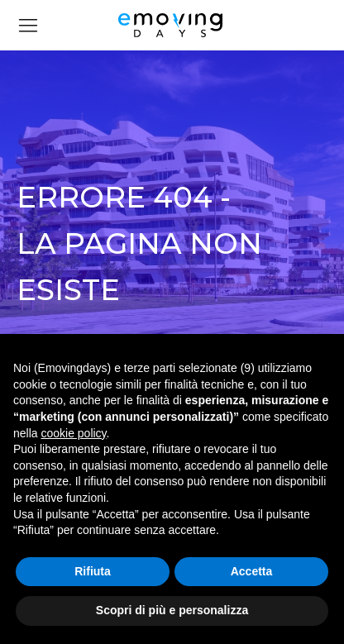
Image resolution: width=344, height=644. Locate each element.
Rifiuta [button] (93, 571)
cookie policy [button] (73, 433)
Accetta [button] (252, 571)
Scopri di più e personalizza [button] (172, 610)
